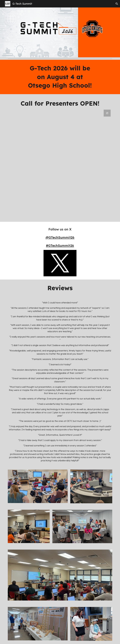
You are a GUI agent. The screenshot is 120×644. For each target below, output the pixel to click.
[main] (60, 77)
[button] (117, 4)
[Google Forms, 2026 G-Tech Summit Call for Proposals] (60, 164)
